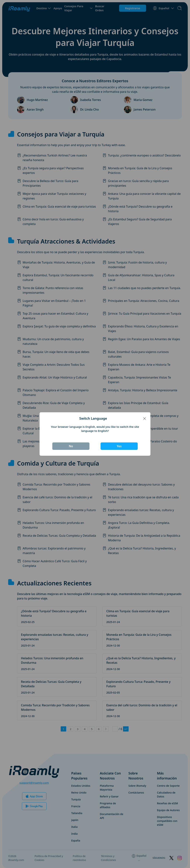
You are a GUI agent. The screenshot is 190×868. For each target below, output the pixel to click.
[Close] (145, 419)
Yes (119, 446)
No (71, 446)
